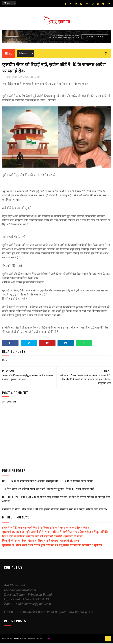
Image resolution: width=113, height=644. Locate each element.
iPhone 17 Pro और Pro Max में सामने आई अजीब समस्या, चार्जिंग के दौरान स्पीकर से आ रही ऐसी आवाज (56, 500)
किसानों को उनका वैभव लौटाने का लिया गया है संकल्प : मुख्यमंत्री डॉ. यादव (41, 541)
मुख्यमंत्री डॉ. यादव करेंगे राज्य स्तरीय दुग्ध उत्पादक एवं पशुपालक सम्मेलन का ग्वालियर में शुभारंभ (52, 546)
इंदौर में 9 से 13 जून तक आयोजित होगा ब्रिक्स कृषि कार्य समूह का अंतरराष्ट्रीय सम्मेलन (46, 528)
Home (9, 54)
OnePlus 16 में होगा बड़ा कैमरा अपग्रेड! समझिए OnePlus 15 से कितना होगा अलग (47, 482)
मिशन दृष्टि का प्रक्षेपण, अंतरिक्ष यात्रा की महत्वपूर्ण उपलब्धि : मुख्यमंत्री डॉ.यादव (42, 537)
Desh (37, 78)
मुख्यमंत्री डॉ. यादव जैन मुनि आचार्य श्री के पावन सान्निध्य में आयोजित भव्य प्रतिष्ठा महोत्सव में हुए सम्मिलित (56, 532)
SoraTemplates (20, 639)
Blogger (46, 639)
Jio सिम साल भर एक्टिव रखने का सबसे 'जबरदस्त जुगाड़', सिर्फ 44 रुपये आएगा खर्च (48, 489)
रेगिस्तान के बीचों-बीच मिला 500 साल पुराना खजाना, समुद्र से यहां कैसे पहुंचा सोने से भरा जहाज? (55, 510)
